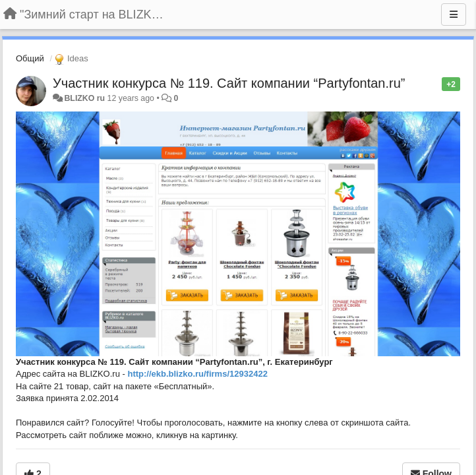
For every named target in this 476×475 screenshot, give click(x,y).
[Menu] (454, 15)
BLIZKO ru (85, 98)
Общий (30, 58)
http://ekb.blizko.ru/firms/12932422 (197, 374)
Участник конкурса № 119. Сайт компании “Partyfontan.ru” (229, 83)
